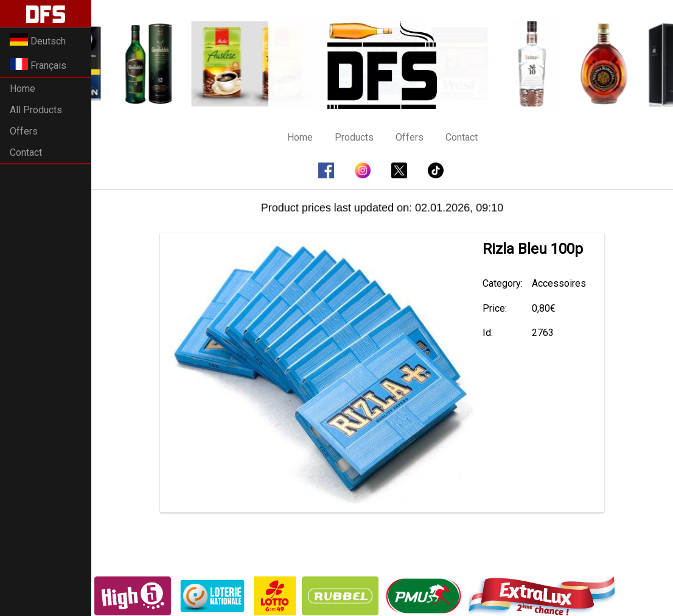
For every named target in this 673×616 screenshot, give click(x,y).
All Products (36, 110)
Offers (24, 131)
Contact (26, 152)
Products (354, 137)
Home (23, 89)
